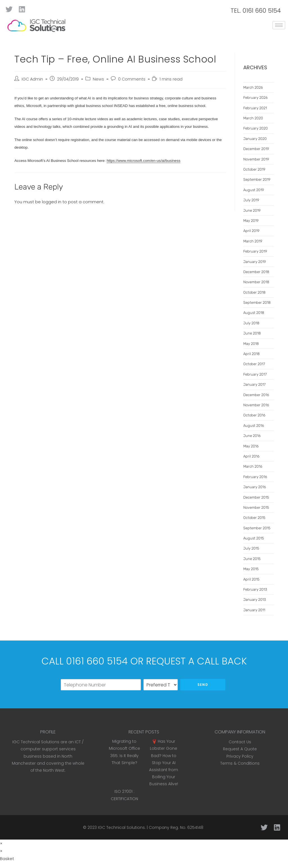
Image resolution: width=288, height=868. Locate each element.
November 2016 (256, 405)
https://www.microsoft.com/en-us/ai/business (143, 161)
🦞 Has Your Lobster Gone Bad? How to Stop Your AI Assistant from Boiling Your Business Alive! (164, 763)
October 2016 (254, 415)
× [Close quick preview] (1, 843)
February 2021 (255, 108)
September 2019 (257, 179)
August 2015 (254, 538)
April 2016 (251, 456)
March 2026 (253, 87)
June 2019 (252, 210)
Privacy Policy (240, 756)
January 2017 (254, 384)
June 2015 (252, 559)
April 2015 (251, 579)
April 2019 (251, 231)
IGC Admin (32, 79)
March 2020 (253, 118)
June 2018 (252, 333)
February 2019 (255, 251)
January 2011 (254, 610)
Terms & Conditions (240, 763)
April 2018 (251, 354)
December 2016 (256, 395)
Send (203, 685)
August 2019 (254, 190)
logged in (52, 202)
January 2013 (255, 600)
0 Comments (132, 79)
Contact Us (240, 742)
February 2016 (255, 477)
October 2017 (254, 364)
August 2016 (254, 426)
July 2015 (251, 548)
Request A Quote (240, 749)
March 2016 (253, 466)
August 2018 (254, 313)
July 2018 (251, 323)
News (98, 79)
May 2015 (251, 569)
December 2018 (256, 272)
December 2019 (256, 149)
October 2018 (254, 292)
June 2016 (252, 436)
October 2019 (254, 169)
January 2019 (255, 262)
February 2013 (255, 589)
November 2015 (256, 507)
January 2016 (255, 487)
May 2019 (251, 221)
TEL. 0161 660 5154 (256, 11)
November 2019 (256, 159)
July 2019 (251, 200)
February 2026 (256, 98)
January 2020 (255, 139)
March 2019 (253, 241)
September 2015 (257, 528)
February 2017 (255, 374)
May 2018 (251, 344)
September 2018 (257, 303)
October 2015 (254, 518)
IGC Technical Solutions (121, 827)
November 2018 (256, 282)
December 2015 (256, 497)
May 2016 (251, 446)
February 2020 (256, 128)
